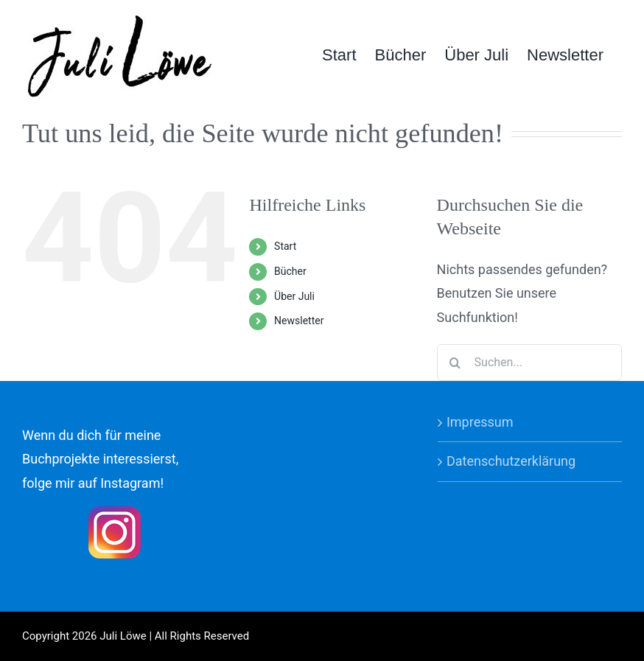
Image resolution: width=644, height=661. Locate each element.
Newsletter (299, 321)
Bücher (290, 271)
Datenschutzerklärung (511, 461)
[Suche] (455, 363)
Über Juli (294, 296)
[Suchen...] (529, 363)
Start (285, 246)
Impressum (480, 422)
